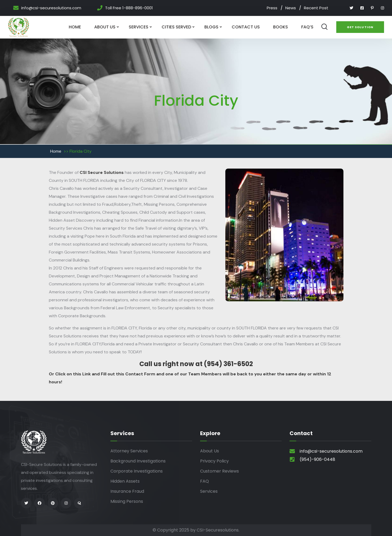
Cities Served (176, 27)
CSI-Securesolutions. (218, 530)
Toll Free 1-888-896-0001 (129, 8)
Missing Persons (127, 501)
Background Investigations (138, 461)
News (291, 8)
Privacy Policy (214, 461)
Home (75, 27)
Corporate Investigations (137, 471)
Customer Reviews (219, 471)
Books (281, 27)
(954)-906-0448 (317, 459)
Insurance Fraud (127, 491)
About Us (105, 27)
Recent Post (316, 8)
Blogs (211, 27)
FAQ (204, 481)
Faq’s (307, 27)
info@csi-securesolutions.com (51, 8)
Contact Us (246, 27)
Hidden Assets (125, 481)
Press (272, 8)
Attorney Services (129, 451)
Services (139, 27)
